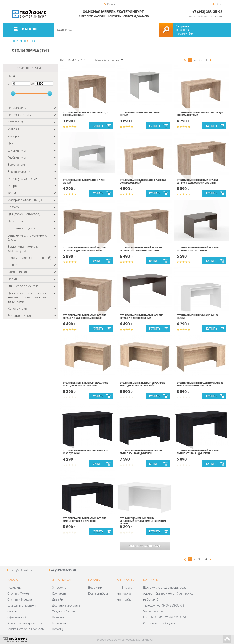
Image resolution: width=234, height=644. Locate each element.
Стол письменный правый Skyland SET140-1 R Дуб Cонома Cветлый (85, 249)
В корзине (182, 26)
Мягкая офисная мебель (26, 629)
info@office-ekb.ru (23, 570)
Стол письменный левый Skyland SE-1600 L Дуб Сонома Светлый (143, 384)
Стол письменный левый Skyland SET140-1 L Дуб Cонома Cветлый (198, 181)
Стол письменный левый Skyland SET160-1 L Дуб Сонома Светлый (141, 249)
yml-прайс (124, 599)
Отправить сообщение (160, 623)
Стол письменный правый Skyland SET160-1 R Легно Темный (141, 317)
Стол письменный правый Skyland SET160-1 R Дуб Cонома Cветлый (85, 317)
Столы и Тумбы (19, 593)
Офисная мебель (20, 617)
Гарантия (59, 623)
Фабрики (100, 16)
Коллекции (15, 588)
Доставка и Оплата (66, 605)
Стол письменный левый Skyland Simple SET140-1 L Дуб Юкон (198, 452)
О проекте (86, 16)
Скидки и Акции (63, 611)
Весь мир (95, 588)
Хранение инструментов (25, 623)
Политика (59, 617)
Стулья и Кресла (20, 599)
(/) (145, 546)
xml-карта (124, 593)
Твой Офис (19, 41)
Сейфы (12, 611)
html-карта (124, 588)
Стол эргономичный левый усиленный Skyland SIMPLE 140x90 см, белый (143, 521)
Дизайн (57, 599)
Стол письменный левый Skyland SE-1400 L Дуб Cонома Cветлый (86, 384)
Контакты (115, 16)
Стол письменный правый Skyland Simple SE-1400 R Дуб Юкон (141, 452)
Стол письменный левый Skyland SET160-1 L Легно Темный (198, 249)
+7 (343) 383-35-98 (207, 12)
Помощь (58, 629)
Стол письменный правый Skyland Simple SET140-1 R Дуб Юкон (85, 520)
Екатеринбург (98, 593)
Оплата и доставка (136, 16)
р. (191, 34)
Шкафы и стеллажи (22, 605)
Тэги (33, 41)
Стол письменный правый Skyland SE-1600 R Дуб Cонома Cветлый (201, 384)
